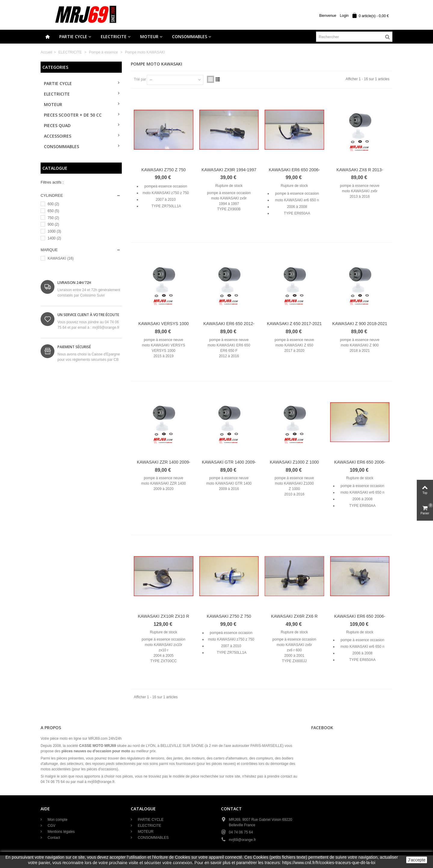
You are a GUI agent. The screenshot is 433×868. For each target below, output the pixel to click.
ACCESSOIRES (58, 136)
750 (53, 218)
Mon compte (57, 820)
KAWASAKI (60, 258)
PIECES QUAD (57, 125)
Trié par (140, 79)
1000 (54, 231)
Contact (53, 838)
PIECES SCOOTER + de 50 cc (73, 115)
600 (53, 204)
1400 (54, 238)
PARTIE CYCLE (73, 37)
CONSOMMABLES (190, 37)
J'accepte (417, 860)
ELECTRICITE (114, 37)
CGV (51, 826)
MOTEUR (149, 37)
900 (53, 224)
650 (53, 211)
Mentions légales (61, 832)
